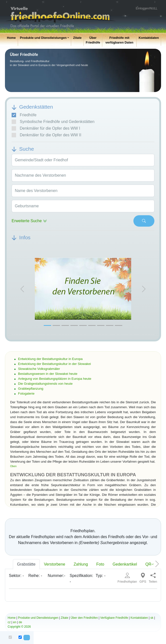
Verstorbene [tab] (55, 564)
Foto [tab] (100, 564)
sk (152, 618)
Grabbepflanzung (31, 389)
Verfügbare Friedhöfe (114, 618)
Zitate (77, 38)
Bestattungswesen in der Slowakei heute (48, 374)
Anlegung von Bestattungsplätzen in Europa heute (55, 379)
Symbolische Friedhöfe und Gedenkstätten (53, 122)
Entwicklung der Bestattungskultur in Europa (50, 359)
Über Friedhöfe (93, 40)
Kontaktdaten (149, 38)
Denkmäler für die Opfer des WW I (46, 128)
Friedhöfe (24, 115)
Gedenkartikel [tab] (125, 564)
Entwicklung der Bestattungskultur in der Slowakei (54, 364)
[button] (22, 289)
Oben (13, 466)
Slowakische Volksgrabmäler (39, 369)
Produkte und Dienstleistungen (43, 38)
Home (11, 38)
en (15, 622)
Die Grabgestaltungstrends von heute (45, 384)
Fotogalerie (26, 394)
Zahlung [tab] (81, 564)
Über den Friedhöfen (84, 618)
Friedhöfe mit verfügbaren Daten (119, 40)
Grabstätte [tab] (26, 564)
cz (9, 622)
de (20, 622)
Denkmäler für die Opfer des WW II (46, 135)
